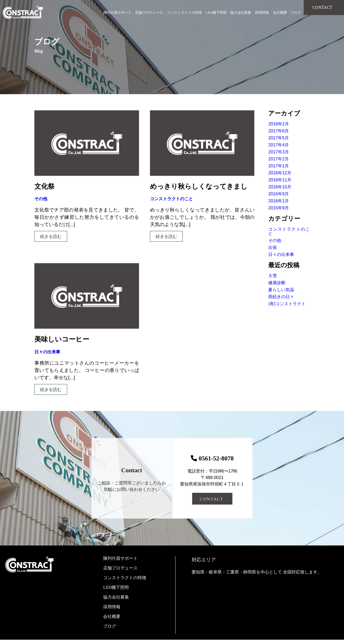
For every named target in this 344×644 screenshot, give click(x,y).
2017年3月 (279, 152)
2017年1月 (279, 166)
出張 (273, 247)
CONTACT (322, 7)
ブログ (296, 13)
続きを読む (51, 236)
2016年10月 (280, 187)
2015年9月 (279, 208)
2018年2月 (279, 124)
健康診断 (277, 283)
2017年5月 (279, 138)
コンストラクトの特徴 (184, 13)
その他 (41, 199)
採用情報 (262, 13)
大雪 (273, 276)
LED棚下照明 (216, 13)
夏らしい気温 (281, 290)
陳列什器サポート (117, 13)
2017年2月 (279, 159)
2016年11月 (280, 180)
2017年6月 (279, 131)
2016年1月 (279, 201)
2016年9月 (279, 194)
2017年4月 (279, 145)
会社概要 (280, 13)
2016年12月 (280, 173)
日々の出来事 (47, 352)
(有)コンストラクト (287, 304)
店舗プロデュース (149, 13)
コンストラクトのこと (171, 199)
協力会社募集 (241, 13)
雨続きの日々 (281, 297)
